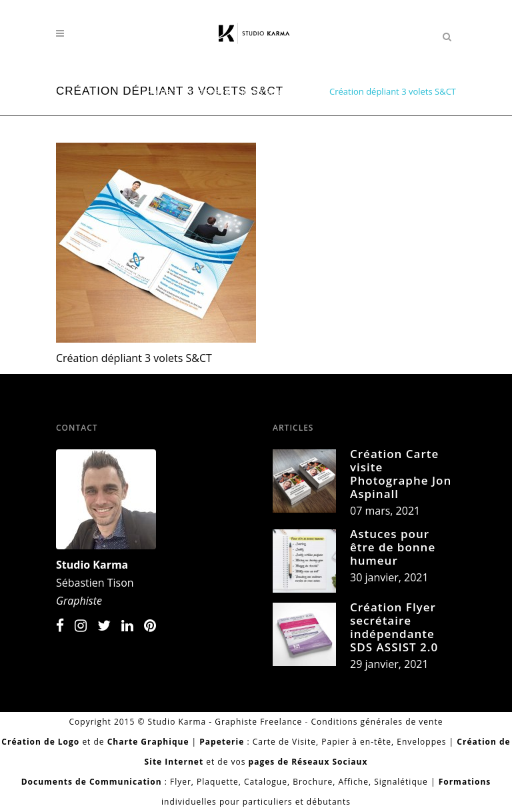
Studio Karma (92, 565)
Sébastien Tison (95, 583)
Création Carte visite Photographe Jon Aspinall (401, 474)
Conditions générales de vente (377, 722)
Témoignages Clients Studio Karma (250, 91)
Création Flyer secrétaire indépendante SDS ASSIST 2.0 (394, 627)
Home (158, 91)
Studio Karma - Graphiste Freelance (225, 722)
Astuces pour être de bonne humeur (393, 547)
